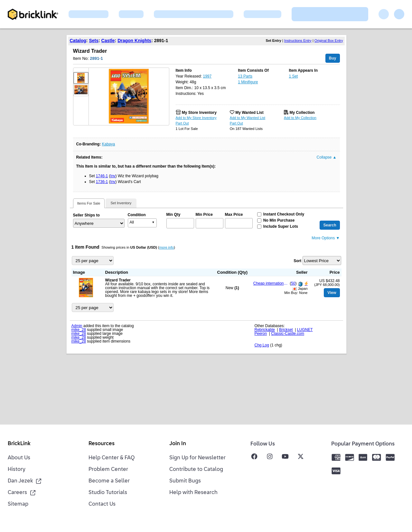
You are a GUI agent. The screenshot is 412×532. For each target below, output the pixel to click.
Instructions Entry (298, 41)
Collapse (327, 157)
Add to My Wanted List (248, 118)
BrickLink (19, 444)
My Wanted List (249, 113)
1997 (207, 76)
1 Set (293, 76)
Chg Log (262, 345)
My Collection (302, 113)
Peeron (261, 334)
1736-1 (102, 182)
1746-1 (102, 176)
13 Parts (245, 76)
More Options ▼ (326, 238)
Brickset (286, 330)
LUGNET (305, 330)
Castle (108, 41)
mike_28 (79, 330)
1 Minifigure (248, 82)
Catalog (78, 41)
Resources (102, 444)
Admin (77, 326)
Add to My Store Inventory (196, 118)
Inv (113, 176)
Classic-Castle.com (288, 334)
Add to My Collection (300, 118)
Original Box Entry (329, 41)
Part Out (182, 123)
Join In (178, 444)
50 (293, 283)
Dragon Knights (134, 41)
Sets (94, 41)
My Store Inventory (199, 113)
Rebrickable (265, 330)
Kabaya (109, 144)
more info (166, 247)
